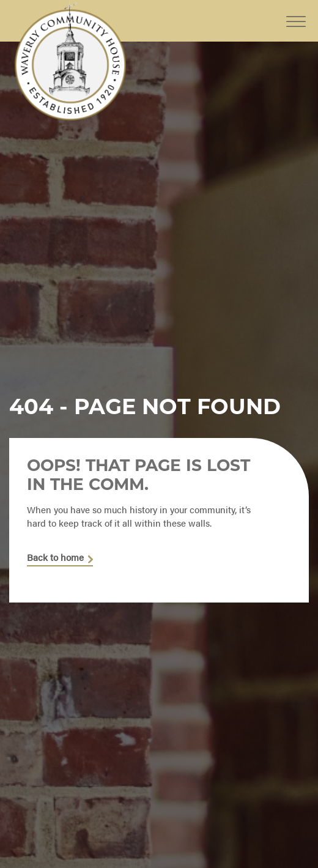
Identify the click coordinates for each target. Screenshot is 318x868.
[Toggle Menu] (296, 12)
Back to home (55, 558)
